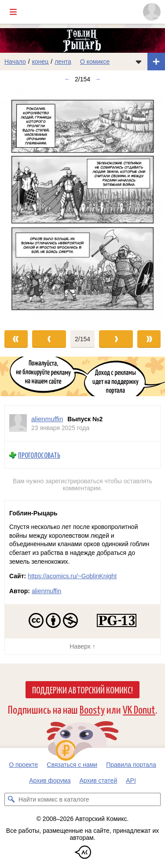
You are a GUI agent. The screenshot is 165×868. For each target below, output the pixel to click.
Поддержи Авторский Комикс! (82, 689)
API (131, 780)
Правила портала (131, 765)
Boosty (92, 709)
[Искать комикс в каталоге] (11, 799)
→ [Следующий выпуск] (98, 79)
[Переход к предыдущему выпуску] (21, 205)
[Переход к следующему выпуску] (82, 205)
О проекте (23, 765)
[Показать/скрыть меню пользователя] (152, 12)
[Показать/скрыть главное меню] (13, 12)
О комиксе (95, 62)
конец (40, 62)
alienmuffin (46, 591)
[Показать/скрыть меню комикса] (139, 62)
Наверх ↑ (82, 646)
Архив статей (99, 780)
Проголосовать (39, 455)
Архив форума (50, 780)
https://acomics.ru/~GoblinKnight (72, 576)
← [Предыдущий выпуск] (67, 79)
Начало (15, 62)
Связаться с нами (72, 765)
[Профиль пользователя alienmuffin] (18, 423)
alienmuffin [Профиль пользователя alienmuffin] (47, 419)
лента (63, 62)
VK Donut (139, 709)
